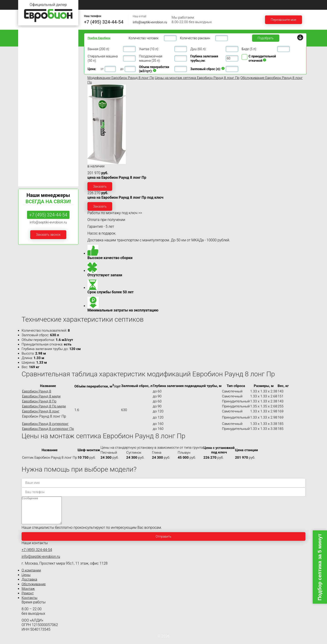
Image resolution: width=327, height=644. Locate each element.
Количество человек (144, 38)
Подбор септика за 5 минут (320, 567)
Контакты (297, 5)
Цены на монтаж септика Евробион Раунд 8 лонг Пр (197, 78)
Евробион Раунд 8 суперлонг (45, 424)
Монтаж (242, 5)
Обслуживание (209, 5)
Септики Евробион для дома (41, 41)
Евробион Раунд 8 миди (41, 396)
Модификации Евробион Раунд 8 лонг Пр (121, 78)
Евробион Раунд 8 (37, 391)
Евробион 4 (29, 58)
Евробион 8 (29, 84)
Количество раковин (195, 38)
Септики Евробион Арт (37, 178)
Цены (150, 5)
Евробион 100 (31, 161)
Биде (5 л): (249, 49)
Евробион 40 (30, 135)
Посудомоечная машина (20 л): (151, 58)
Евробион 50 (30, 143)
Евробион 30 (30, 126)
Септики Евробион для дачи (41, 32)
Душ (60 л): (198, 49)
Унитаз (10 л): (149, 49)
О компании (122, 5)
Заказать (100, 186)
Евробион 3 (29, 49)
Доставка (176, 5)
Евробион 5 (29, 66)
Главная (92, 5)
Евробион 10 (30, 92)
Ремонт (269, 5)
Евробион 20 (30, 118)
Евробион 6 (29, 75)
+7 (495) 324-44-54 (104, 22)
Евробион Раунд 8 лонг (41, 411)
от (102, 69)
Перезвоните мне (284, 20)
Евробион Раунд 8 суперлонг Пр (48, 429)
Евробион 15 (30, 109)
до (122, 69)
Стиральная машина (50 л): (103, 58)
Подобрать (266, 38)
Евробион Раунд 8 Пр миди (44, 406)
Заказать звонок (48, 235)
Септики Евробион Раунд (39, 169)
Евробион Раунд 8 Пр (39, 401)
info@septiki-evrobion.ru (150, 22)
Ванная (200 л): (99, 49)
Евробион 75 (30, 152)
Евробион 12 (30, 101)
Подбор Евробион (99, 38)
